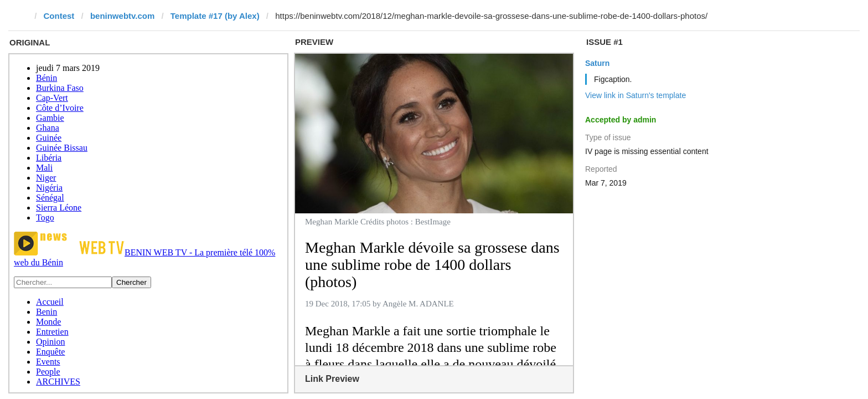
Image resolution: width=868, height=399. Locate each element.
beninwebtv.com (122, 16)
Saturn (597, 63)
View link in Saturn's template (635, 95)
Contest (59, 16)
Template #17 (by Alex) (215, 16)
